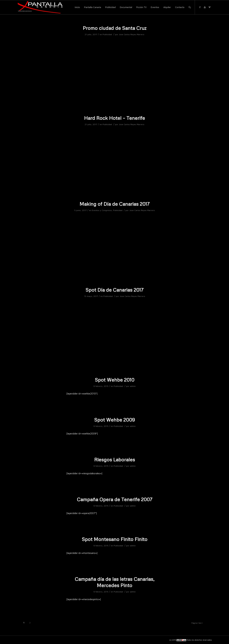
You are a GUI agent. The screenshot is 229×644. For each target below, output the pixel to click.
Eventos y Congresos (102, 210)
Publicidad (107, 34)
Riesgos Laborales (115, 460)
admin (133, 386)
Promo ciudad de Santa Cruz (115, 28)
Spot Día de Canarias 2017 (115, 290)
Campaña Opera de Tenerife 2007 (115, 499)
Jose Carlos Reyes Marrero (132, 34)
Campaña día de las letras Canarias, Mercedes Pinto (115, 582)
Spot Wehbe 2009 (115, 420)
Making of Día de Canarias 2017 (115, 204)
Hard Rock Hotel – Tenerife (115, 118)
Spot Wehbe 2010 (115, 380)
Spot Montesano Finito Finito (115, 539)
